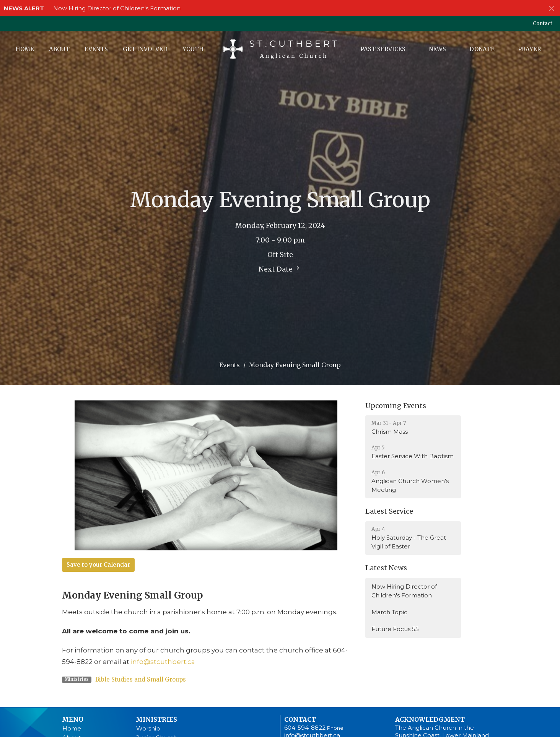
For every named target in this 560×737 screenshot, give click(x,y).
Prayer (529, 49)
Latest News (386, 568)
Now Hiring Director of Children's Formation (117, 8)
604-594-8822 (305, 728)
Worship (148, 728)
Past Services (383, 49)
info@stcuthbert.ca (163, 662)
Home (25, 49)
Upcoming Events (396, 406)
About (59, 49)
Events (96, 49)
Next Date (280, 269)
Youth (193, 49)
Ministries (156, 719)
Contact (543, 24)
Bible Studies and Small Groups (141, 679)
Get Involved (145, 49)
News (437, 49)
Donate (482, 49)
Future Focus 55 (395, 629)
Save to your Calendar (98, 565)
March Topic (389, 612)
